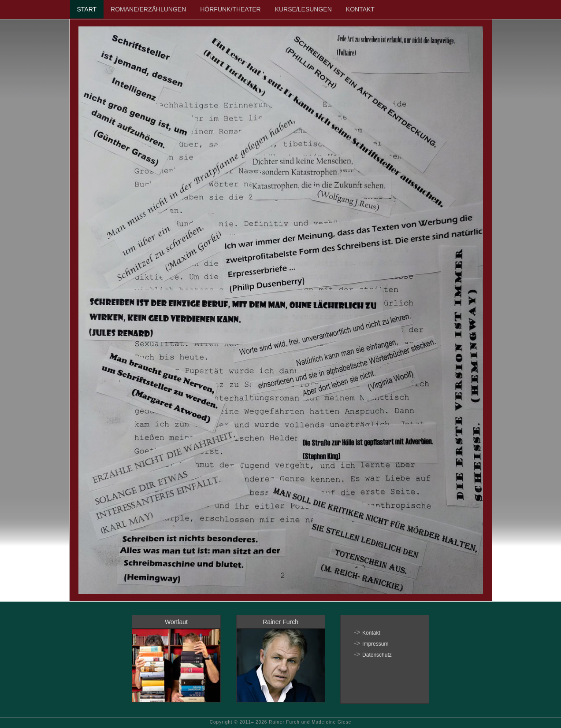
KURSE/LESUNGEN (303, 9)
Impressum (375, 644)
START (87, 9)
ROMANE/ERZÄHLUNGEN (148, 9)
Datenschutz (377, 655)
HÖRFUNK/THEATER (230, 9)
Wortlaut (176, 622)
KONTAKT (360, 9)
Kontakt (371, 633)
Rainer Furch (280, 622)
